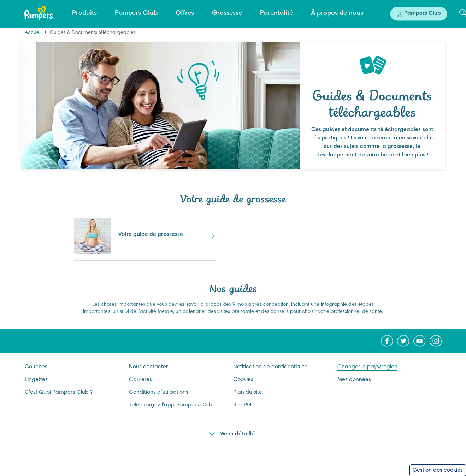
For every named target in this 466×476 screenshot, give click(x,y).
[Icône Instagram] (436, 341)
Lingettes (36, 380)
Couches (36, 367)
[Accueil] (39, 13)
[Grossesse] (227, 14)
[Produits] (84, 14)
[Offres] (185, 14)
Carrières (141, 380)
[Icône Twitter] (403, 341)
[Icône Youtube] (419, 341)
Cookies (243, 380)
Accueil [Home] (33, 33)
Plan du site (248, 392)
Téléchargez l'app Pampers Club (171, 405)
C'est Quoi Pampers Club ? (59, 392)
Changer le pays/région (367, 367)
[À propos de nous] (337, 14)
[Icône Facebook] (387, 341)
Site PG (242, 405)
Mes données (354, 380)
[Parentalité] (276, 14)
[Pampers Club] (136, 14)
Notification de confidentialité (270, 367)
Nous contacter (149, 367)
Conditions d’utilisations (159, 392)
